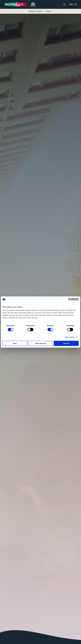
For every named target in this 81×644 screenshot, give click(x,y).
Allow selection (40, 343)
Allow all (66, 343)
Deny (15, 343)
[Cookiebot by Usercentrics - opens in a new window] (70, 300)
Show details (70, 337)
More (66, 11)
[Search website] (65, 4)
